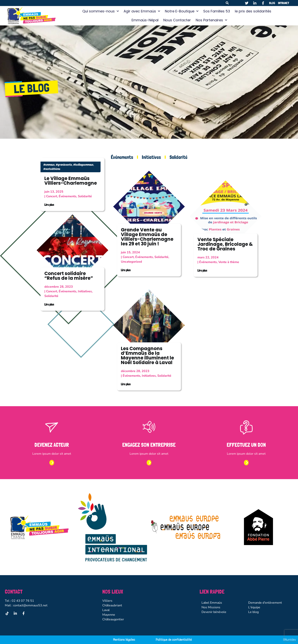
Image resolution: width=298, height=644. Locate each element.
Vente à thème (229, 262)
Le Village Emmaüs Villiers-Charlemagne (71, 181)
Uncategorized (131, 262)
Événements (122, 157)
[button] (227, 3)
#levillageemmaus (83, 165)
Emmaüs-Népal (145, 20)
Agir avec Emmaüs (142, 11)
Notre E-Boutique (182, 11)
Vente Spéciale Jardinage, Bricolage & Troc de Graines (225, 244)
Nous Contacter (177, 20)
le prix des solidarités (253, 11)
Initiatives (151, 157)
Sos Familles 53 (217, 11)
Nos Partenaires (211, 20)
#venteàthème (52, 169)
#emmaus (49, 165)
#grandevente (64, 165)
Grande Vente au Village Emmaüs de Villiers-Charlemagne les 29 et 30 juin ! (147, 237)
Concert (52, 196)
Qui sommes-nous (101, 11)
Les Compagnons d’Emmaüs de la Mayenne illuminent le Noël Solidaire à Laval (147, 355)
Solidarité (178, 157)
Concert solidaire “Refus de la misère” (69, 276)
